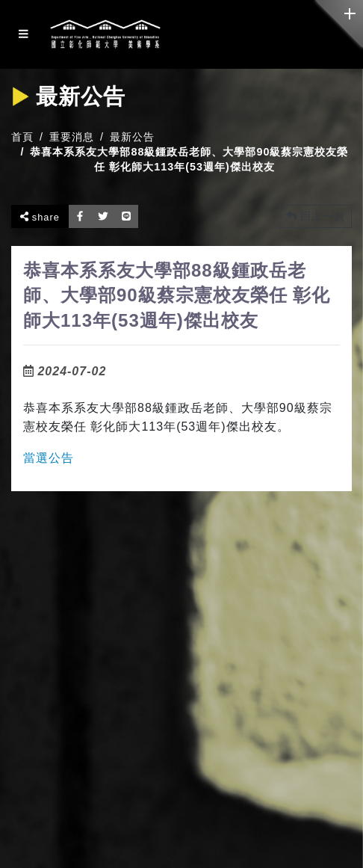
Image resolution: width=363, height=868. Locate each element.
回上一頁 (316, 216)
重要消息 (72, 137)
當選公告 (49, 458)
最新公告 (132, 137)
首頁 (22, 137)
